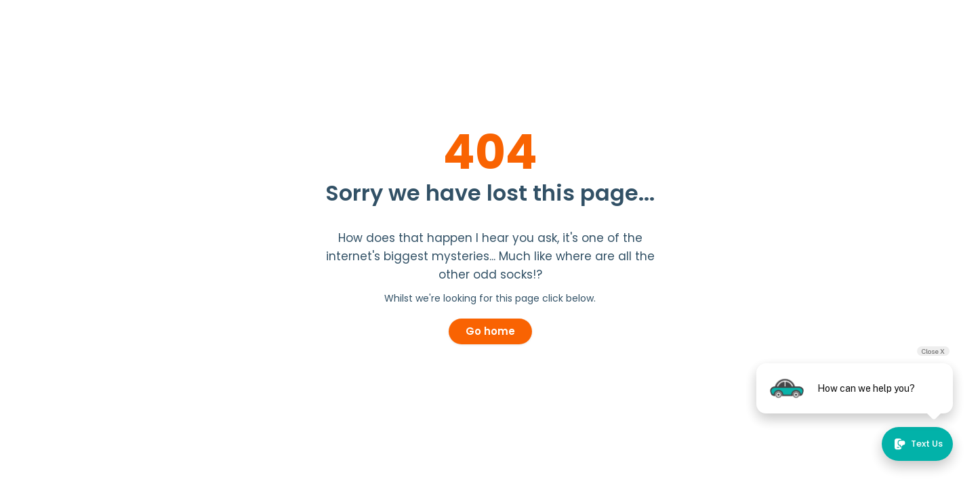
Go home (490, 331)
